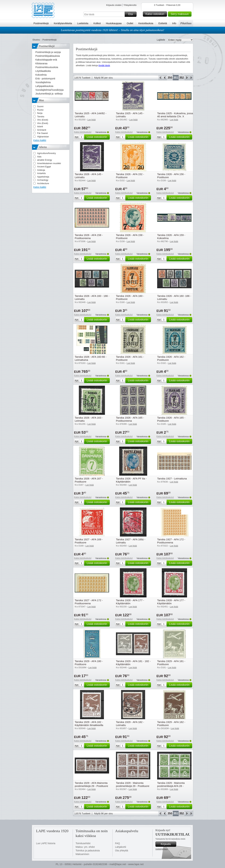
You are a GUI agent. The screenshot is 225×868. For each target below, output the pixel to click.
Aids (39, 157)
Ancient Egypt (44, 167)
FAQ (117, 843)
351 (176, 78)
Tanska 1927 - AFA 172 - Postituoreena (171, 541)
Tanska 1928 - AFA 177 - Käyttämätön (130, 602)
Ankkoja (41, 170)
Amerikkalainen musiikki (49, 163)
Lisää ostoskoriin (98, 137)
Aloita (160, 78)
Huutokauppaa (114, 23)
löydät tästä (104, 65)
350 (170, 78)
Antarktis (41, 173)
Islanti (40, 126)
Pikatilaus (186, 23)
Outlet (130, 23)
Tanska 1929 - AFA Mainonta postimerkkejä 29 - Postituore (91, 784)
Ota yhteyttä (122, 851)
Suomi (40, 106)
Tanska (41, 117)
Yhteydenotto (130, 5)
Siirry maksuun (181, 14)
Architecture (43, 183)
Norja (40, 113)
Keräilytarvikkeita (63, 23)
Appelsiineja (43, 177)
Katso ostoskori (156, 14)
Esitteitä (163, 23)
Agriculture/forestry (46, 153)
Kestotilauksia (146, 23)
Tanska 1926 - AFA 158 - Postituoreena (89, 237)
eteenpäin (187, 78)
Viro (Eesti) (43, 120)
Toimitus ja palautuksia (88, 851)
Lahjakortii (121, 847)
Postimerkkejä (41, 23)
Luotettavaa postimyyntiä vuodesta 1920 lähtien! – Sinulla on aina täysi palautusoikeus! (112, 30)
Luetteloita (83, 23)
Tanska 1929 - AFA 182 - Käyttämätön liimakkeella (89, 724)
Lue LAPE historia (46, 843)
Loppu (191, 78)
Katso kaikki (40, 140)
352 (182, 78)
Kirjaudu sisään (114, 5)
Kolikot (97, 23)
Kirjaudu (168, 844)
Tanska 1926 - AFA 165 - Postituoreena (130, 419)
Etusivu (36, 40)
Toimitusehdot (83, 843)
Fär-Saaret (42, 133)
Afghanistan (43, 137)
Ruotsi (40, 110)
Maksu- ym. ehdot (85, 847)
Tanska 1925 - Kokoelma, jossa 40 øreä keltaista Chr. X (175, 115)
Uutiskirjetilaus (162, 849)
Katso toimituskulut (83, 132)
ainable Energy (45, 160)
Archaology (43, 180)
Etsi (132, 14)
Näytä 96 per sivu (103, 78)
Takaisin (165, 78)
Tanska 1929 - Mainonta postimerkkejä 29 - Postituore (133, 784)
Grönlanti (42, 130)
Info (174, 23)
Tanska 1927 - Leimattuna (172, 478)
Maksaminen (82, 854)
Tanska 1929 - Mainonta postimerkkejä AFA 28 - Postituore (171, 786)
